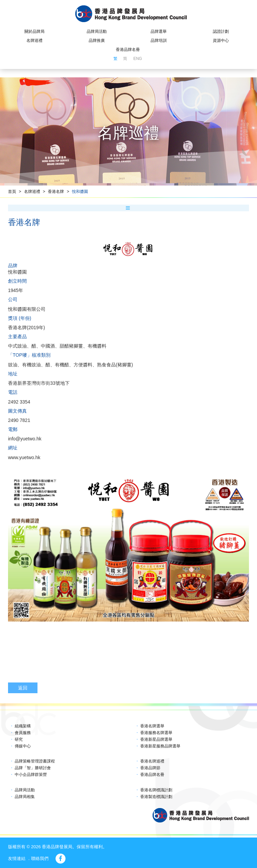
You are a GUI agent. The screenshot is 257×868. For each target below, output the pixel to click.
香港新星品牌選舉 (156, 739)
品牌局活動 (97, 31)
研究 (19, 739)
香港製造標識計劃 (156, 797)
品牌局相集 (25, 797)
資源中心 (221, 41)
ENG (138, 59)
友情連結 (17, 858)
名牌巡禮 (34, 41)
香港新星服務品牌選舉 (160, 746)
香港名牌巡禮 (152, 761)
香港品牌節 (150, 768)
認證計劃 (221, 31)
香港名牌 (56, 192)
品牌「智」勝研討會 (33, 768)
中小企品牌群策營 (31, 775)
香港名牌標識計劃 (156, 790)
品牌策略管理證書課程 (35, 761)
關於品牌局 (34, 31)
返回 (23, 688)
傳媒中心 (23, 746)
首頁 (12, 192)
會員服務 (23, 733)
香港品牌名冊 (128, 50)
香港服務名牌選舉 (156, 733)
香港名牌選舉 (152, 726)
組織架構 (23, 726)
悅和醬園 (80, 192)
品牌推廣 (97, 41)
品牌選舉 (159, 31)
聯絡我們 (40, 858)
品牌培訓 (159, 41)
